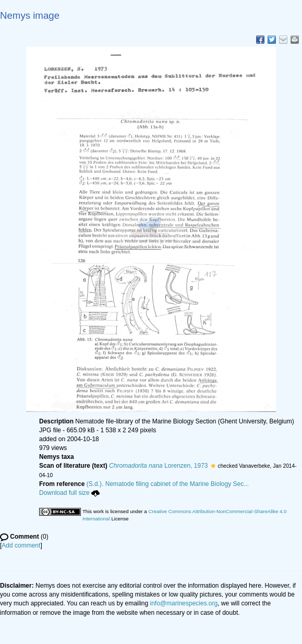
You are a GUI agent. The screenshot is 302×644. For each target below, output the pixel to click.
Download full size (69, 493)
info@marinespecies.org (184, 603)
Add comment (21, 545)
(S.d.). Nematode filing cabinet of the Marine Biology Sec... (168, 484)
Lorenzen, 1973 (158, 466)
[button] (213, 466)
